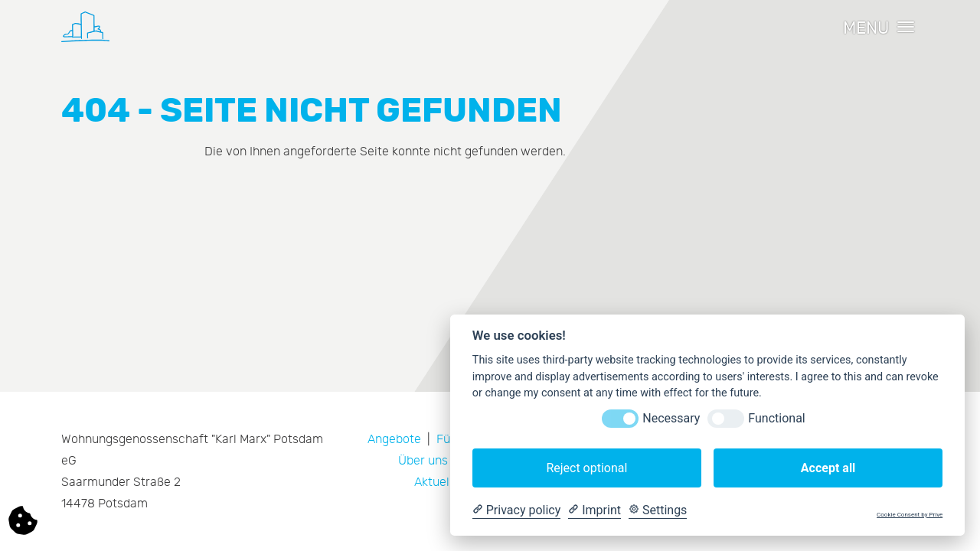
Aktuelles (440, 482)
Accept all (828, 468)
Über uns (423, 461)
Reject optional (586, 468)
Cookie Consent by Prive (910, 515)
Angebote (394, 439)
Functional (776, 418)
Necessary (671, 418)
